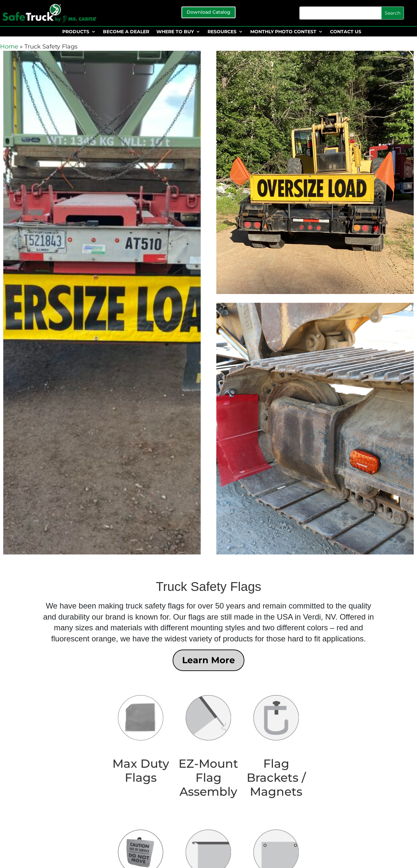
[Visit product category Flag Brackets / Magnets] (276, 746)
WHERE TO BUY (175, 32)
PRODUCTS (76, 32)
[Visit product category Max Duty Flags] (141, 739)
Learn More (208, 660)
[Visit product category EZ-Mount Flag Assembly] (208, 746)
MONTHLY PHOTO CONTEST (283, 32)
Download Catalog (208, 12)
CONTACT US (346, 32)
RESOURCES (222, 32)
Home (9, 47)
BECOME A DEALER (126, 32)
